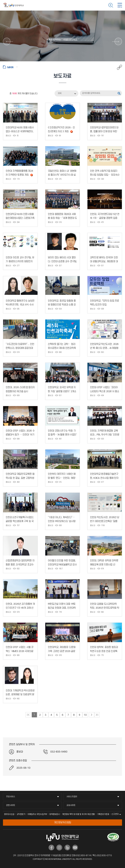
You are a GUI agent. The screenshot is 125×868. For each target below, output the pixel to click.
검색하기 (111, 5)
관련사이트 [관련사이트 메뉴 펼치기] (11, 805)
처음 (28, 715)
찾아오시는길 (9, 814)
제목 (60, 93)
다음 (92, 715)
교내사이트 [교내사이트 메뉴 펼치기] (71, 805)
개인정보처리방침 (63, 823)
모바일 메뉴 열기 (120, 5)
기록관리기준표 (103, 814)
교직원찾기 (21, 814)
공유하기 (118, 67)
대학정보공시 (54, 814)
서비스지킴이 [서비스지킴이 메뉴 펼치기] (72, 797)
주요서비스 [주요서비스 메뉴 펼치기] (11, 797)
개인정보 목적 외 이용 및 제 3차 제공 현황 (78, 814)
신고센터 (115, 814)
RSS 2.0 (5, 94)
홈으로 (10, 67)
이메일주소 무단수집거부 (37, 814)
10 (85, 715)
